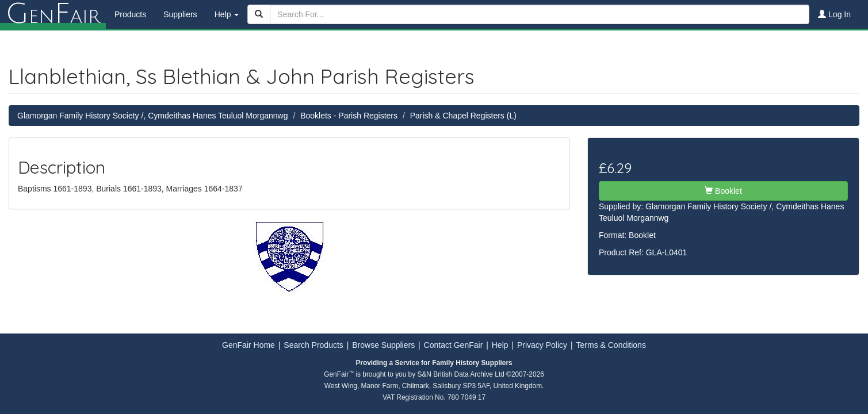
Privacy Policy (542, 345)
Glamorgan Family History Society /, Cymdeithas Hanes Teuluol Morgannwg (153, 116)
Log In (834, 14)
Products (130, 14)
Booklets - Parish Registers (349, 116)
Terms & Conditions (611, 345)
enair (53, 14)
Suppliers (180, 14)
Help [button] (227, 14)
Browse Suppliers (383, 345)
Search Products (313, 345)
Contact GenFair (454, 345)
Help (500, 345)
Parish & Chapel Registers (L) (463, 116)
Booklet (723, 191)
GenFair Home (248, 345)
